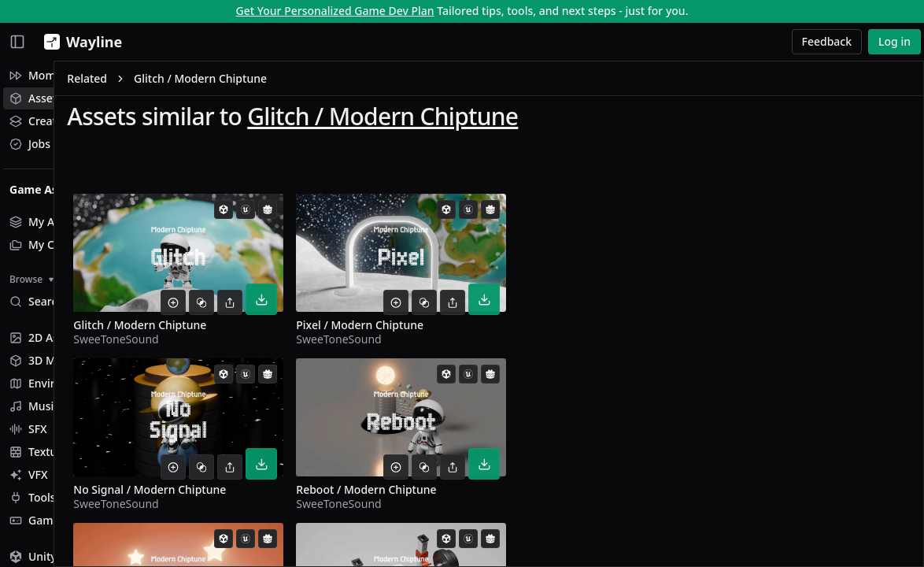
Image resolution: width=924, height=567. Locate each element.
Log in (894, 41)
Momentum (50, 75)
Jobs (30, 144)
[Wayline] (80, 42)
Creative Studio (59, 121)
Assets (36, 98)
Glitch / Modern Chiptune (508, 119)
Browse (31, 279)
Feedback (827, 41)
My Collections (57, 245)
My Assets (45, 222)
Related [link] (213, 82)
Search (37, 301)
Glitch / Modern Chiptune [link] (326, 82)
